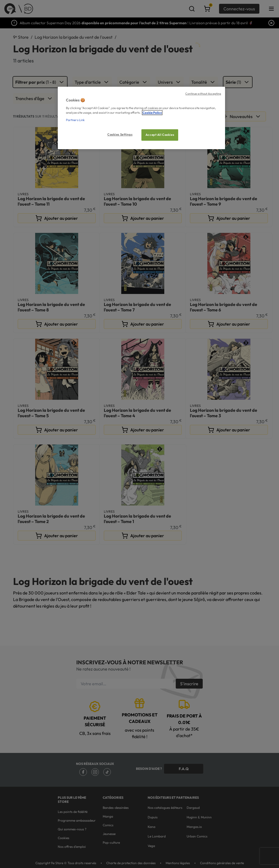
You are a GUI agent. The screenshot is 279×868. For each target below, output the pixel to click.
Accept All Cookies (160, 135)
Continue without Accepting (203, 94)
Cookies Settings (120, 134)
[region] (141, 118)
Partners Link (75, 120)
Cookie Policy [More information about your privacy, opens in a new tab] (152, 113)
